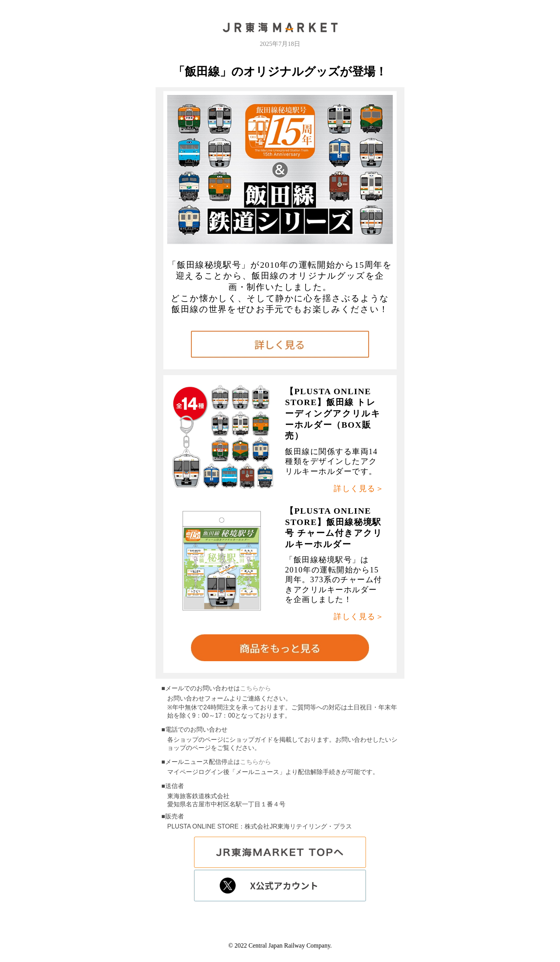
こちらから (255, 688)
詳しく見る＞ (359, 488)
